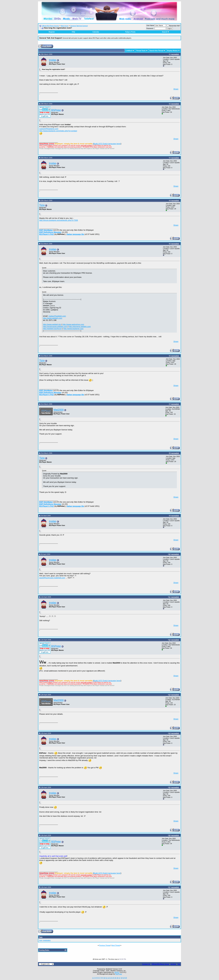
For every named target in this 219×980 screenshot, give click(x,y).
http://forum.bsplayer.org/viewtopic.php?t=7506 (59, 220)
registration (47, 940)
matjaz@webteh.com (57, 316)
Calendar (96, 32)
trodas (53, 60)
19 (124, 978)
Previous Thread (105, 945)
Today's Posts (130, 32)
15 (115, 978)
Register (52, 32)
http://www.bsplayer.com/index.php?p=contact (58, 131)
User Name (150, 25)
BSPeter (56, 110)
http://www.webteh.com (53, 318)
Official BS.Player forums (50, 26)
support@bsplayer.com (49, 129)
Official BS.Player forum (160, 964)
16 (117, 978)
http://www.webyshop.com (73, 324)
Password (150, 28)
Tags (41, 937)
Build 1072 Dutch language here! (107, 144)
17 (120, 978)
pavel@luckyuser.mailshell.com (52, 578)
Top (179, 964)
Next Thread (116, 945)
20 (126, 978)
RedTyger (119, 974)
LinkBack (129, 51)
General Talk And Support (79, 26)
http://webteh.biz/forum (52, 329)
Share (176, 89)
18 (122, 978)
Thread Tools (141, 51)
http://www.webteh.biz (52, 324)
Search (166, 32)
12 (109, 978)
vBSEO (117, 972)
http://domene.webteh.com (80, 327)
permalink (175, 54)
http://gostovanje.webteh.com (55, 327)
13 (111, 978)
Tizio (42, 205)
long (41, 940)
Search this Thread (156, 51)
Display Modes (172, 51)
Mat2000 (59, 410)
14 (113, 978)
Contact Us (146, 964)
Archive (173, 964)
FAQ (73, 32)
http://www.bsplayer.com (73, 329)
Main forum (65, 26)
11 (107, 978)
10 (105, 978)
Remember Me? (174, 26)
